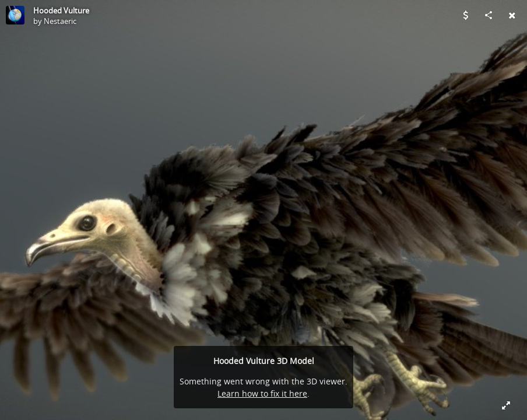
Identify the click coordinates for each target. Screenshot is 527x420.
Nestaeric (60, 21)
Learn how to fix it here (262, 393)
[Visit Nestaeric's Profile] (15, 15)
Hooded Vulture (61, 10)
